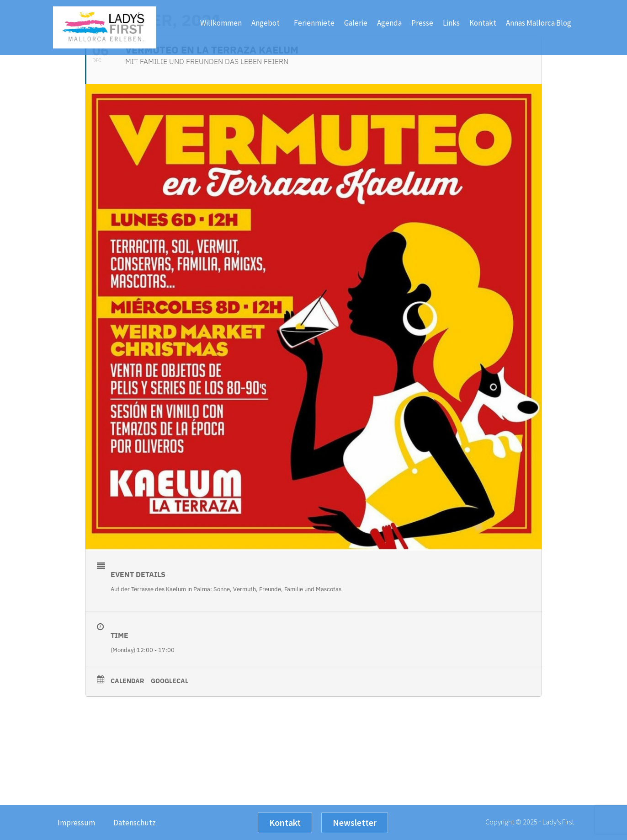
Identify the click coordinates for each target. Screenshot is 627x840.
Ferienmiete (314, 23)
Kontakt (483, 23)
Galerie (356, 23)
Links (451, 23)
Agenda (389, 23)
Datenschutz (135, 823)
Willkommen (221, 23)
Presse (422, 23)
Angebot (268, 23)
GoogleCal (170, 681)
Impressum (76, 823)
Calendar (127, 681)
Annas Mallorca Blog (539, 23)
